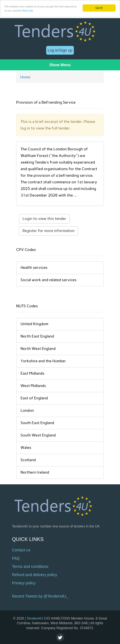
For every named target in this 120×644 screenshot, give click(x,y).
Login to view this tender (44, 219)
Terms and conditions (30, 566)
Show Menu (60, 65)
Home (25, 77)
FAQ (16, 558)
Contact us (21, 550)
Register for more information (49, 231)
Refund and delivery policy (35, 575)
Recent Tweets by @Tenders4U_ (40, 596)
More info (28, 11)
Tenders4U (35, 618)
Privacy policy (24, 583)
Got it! (99, 8)
